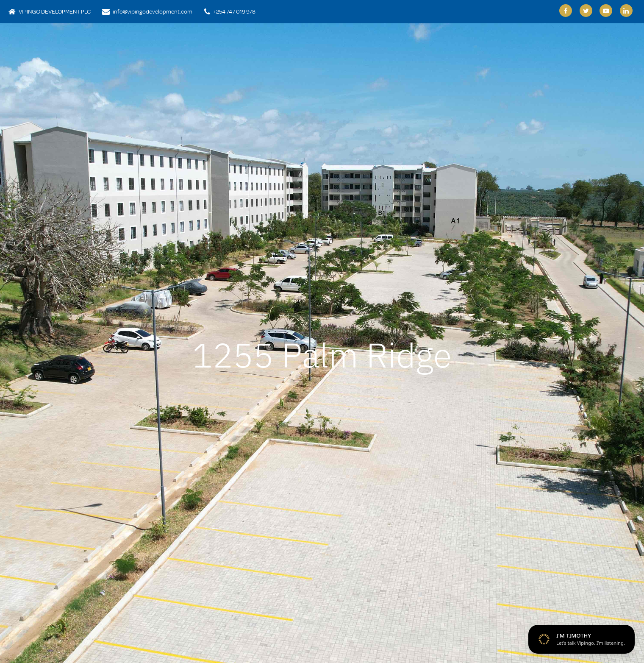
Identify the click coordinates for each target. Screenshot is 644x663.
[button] (35, 345)
